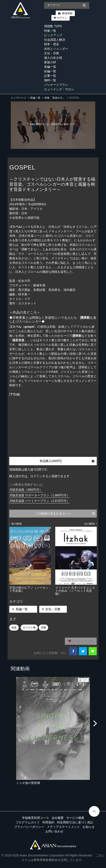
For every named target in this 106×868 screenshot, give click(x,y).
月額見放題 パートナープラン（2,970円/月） (39, 501)
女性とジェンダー (56, 49)
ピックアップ (53, 35)
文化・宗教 (52, 53)
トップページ (18, 98)
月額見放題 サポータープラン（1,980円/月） (39, 495)
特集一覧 (50, 31)
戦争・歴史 (52, 44)
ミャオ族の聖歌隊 (28, 783)
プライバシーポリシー (29, 827)
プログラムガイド (28, 822)
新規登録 (67, 13)
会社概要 (58, 818)
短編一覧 (50, 71)
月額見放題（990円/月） (26, 490)
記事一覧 (50, 76)
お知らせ (89, 827)
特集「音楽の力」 (55, 98)
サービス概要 (75, 818)
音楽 (14, 628)
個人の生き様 (53, 58)
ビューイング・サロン (59, 89)
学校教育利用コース (35, 818)
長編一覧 (50, 67)
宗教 (43, 628)
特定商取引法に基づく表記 (75, 822)
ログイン (62, 18)
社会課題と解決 (55, 40)
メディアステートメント (63, 827)
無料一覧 (50, 80)
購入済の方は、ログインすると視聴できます (39, 476)
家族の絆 (50, 62)
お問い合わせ (54, 831)
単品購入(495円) (67, 461)
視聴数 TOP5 (53, 26)
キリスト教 (29, 628)
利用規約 (48, 822)
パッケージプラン (56, 85)
